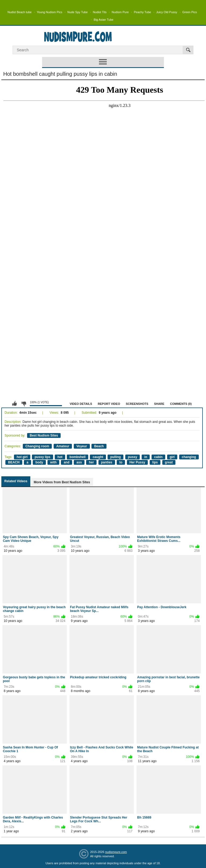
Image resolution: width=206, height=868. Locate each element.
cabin (158, 457)
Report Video (109, 404)
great (169, 462)
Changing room (37, 446)
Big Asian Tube (103, 20)
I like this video (14, 404)
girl (172, 457)
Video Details (81, 404)
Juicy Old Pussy (167, 12)
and (66, 462)
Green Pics (190, 12)
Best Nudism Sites (44, 435)
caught (98, 457)
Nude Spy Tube (78, 12)
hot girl (22, 457)
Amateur (63, 446)
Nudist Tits (100, 12)
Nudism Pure (120, 12)
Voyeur (82, 446)
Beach (99, 446)
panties (107, 462)
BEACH (14, 462)
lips (155, 462)
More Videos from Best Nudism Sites (62, 482)
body (39, 462)
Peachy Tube (142, 12)
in (146, 457)
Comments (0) (181, 404)
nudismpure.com (116, 852)
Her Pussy (137, 462)
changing (189, 457)
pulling (115, 457)
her (91, 462)
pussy (133, 457)
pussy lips (43, 457)
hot (60, 457)
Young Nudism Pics (49, 12)
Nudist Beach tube (20, 12)
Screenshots (137, 404)
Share (159, 404)
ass (79, 462)
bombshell (78, 457)
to (121, 462)
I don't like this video (24, 404)
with (53, 462)
